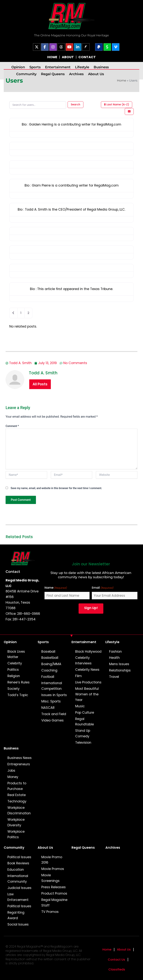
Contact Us (116, 960)
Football (48, 677)
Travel (114, 677)
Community (26, 74)
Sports (35, 67)
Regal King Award (16, 915)
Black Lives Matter (16, 654)
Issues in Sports (54, 695)
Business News (20, 758)
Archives (76, 74)
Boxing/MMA (51, 664)
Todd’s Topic (18, 695)
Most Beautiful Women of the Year (87, 694)
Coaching (49, 670)
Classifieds (117, 969)
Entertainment (58, 67)
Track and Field (54, 714)
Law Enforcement (18, 897)
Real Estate (17, 795)
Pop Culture (85, 713)
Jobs (11, 771)
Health (114, 658)
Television (83, 743)
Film (78, 676)
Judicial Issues (19, 888)
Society (13, 689)
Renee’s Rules (19, 682)
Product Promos (54, 893)
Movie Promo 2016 (52, 860)
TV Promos (50, 912)
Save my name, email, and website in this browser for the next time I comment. (56, 488)
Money (13, 777)
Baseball (48, 652)
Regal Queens (53, 74)
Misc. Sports (51, 701)
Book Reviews (18, 863)
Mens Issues (119, 664)
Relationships (120, 670)
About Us (96, 74)
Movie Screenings (50, 878)
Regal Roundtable (85, 722)
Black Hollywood (88, 652)
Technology (17, 801)
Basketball (50, 658)
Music (80, 706)
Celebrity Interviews (83, 660)
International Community (18, 879)
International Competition (52, 686)
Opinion (18, 67)
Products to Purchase (17, 786)
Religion (14, 676)
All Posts (40, 384)
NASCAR (48, 708)
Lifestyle (82, 67)
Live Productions (88, 682)
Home (122, 80)
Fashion (115, 652)
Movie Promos (53, 869)
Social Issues (18, 924)
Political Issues (19, 857)
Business (101, 67)
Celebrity (15, 663)
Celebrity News (87, 670)
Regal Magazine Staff (54, 903)
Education (16, 870)
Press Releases (54, 887)
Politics (13, 670)
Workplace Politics (16, 834)
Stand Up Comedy (83, 733)
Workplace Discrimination (19, 810)
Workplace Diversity (16, 822)
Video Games (53, 720)
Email (103, 588)
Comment (12, 426)
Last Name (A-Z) (117, 104)
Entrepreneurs (19, 764)
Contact (13, 572)
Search (76, 104)
